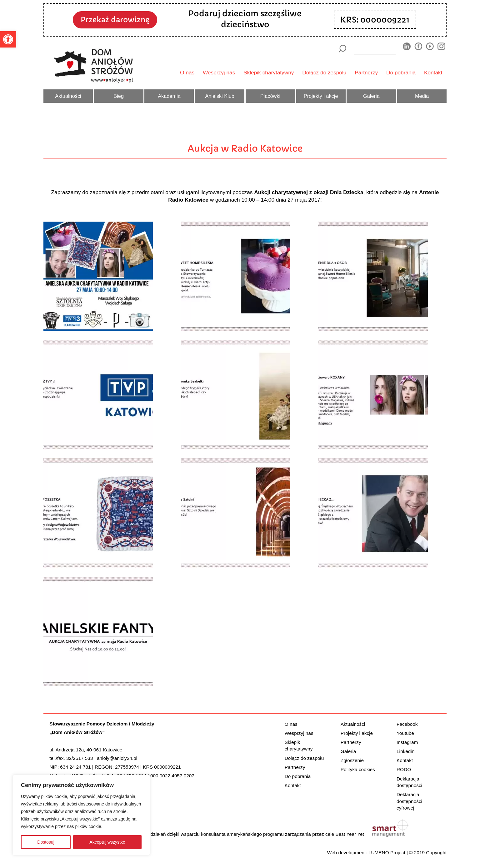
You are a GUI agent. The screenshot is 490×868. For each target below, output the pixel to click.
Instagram (407, 742)
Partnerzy (366, 73)
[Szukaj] (342, 49)
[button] (8, 39)
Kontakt (433, 73)
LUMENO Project (387, 853)
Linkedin (405, 751)
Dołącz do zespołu (324, 73)
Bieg (119, 96)
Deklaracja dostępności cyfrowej (409, 801)
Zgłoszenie (352, 760)
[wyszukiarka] (375, 48)
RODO (404, 769)
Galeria (371, 96)
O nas (187, 73)
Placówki (270, 96)
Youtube (405, 733)
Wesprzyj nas (219, 73)
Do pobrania (401, 73)
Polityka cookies (358, 769)
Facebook (407, 724)
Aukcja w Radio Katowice (245, 148)
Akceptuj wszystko (107, 842)
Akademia (169, 96)
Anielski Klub (220, 96)
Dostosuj (46, 842)
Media (422, 96)
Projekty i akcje (321, 96)
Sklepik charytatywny (269, 73)
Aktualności (68, 96)
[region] (81, 815)
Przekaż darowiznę (115, 20)
